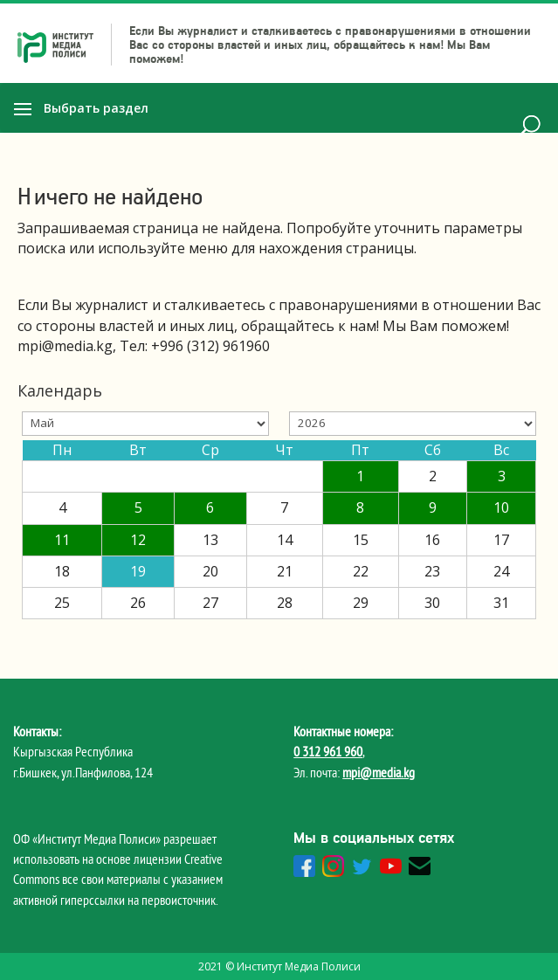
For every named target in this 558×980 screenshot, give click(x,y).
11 (62, 540)
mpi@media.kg (379, 772)
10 (501, 507)
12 (138, 540)
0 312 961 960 (328, 751)
